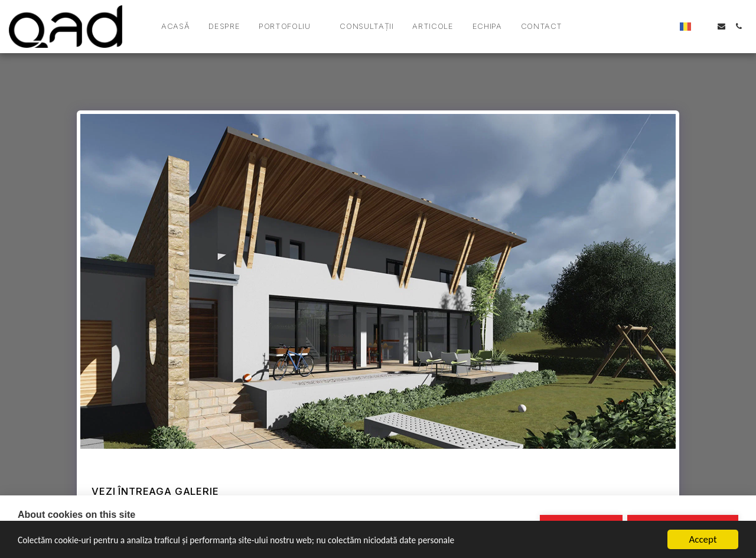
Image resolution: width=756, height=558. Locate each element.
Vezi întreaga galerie (155, 491)
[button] (290, 27)
